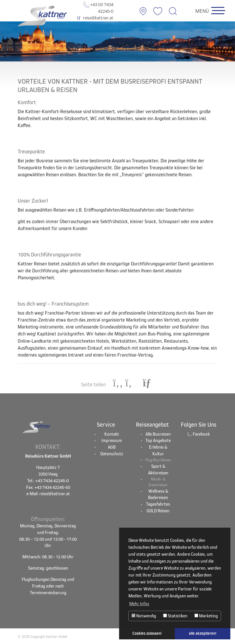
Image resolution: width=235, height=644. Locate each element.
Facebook (199, 434)
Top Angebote (158, 440)
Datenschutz (112, 454)
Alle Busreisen (158, 434)
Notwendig (144, 616)
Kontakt (112, 434)
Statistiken (175, 616)
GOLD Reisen (158, 511)
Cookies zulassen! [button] (147, 633)
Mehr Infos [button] (139, 604)
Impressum (112, 440)
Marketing (206, 616)
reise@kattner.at (95, 18)
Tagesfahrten (158, 504)
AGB (112, 447)
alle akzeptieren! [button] (203, 633)
